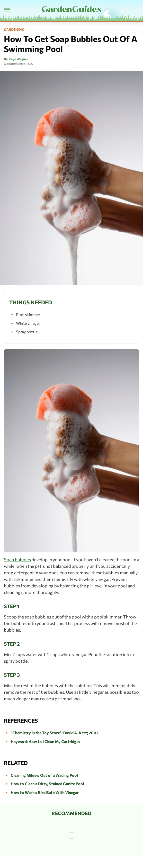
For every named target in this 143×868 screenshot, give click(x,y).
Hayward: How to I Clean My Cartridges (45, 741)
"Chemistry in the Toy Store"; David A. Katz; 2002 (55, 733)
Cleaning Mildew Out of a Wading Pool (44, 775)
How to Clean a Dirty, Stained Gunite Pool (47, 784)
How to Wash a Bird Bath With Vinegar (45, 792)
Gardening (14, 30)
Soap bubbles (17, 559)
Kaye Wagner (18, 59)
